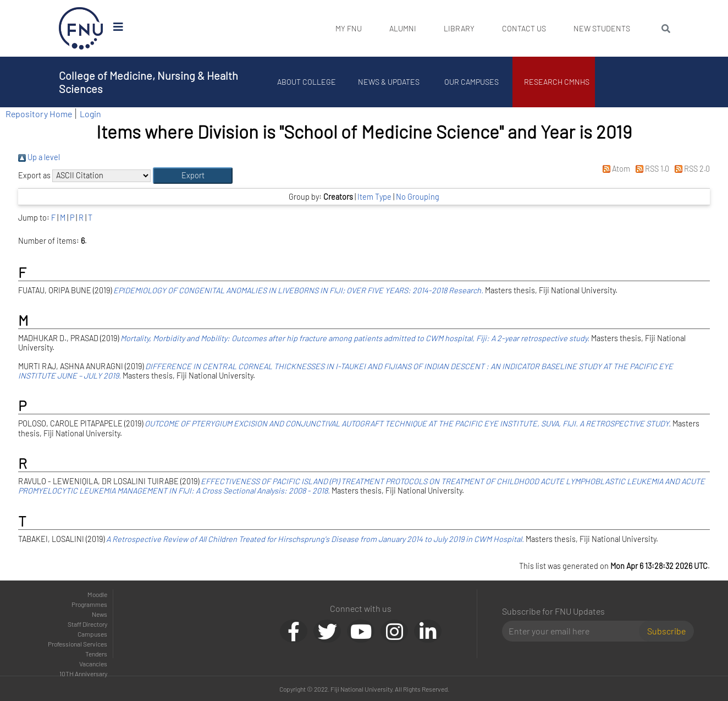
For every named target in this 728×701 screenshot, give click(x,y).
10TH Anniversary (83, 673)
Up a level (39, 157)
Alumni (403, 28)
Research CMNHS (557, 82)
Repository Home (39, 114)
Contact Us (524, 28)
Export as (34, 175)
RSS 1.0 (650, 169)
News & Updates (389, 82)
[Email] (575, 631)
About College (307, 82)
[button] (193, 176)
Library (459, 28)
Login (90, 114)
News (100, 614)
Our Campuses (471, 82)
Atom (614, 169)
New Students (602, 28)
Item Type (374, 197)
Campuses (92, 634)
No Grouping (418, 197)
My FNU (349, 28)
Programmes (89, 604)
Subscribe (666, 631)
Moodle (97, 594)
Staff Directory (87, 624)
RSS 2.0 (690, 169)
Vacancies (93, 664)
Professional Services (78, 644)
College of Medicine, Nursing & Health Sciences (148, 82)
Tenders (96, 654)
